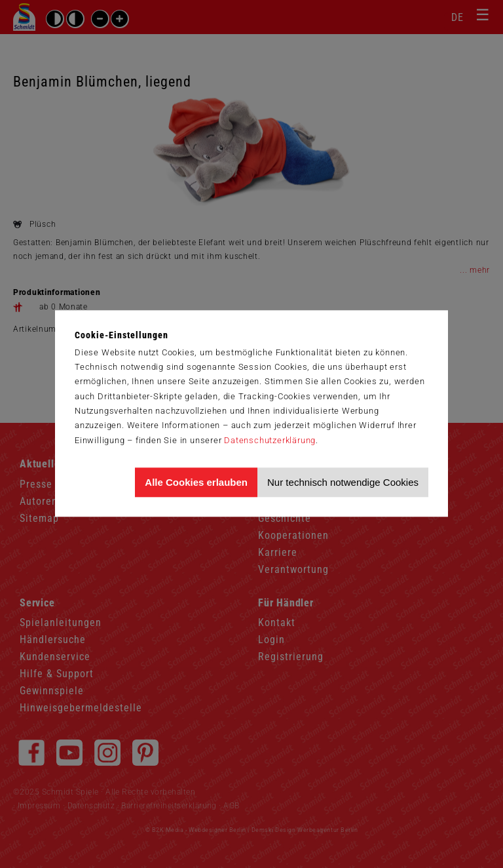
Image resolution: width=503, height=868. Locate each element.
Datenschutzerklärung (270, 440)
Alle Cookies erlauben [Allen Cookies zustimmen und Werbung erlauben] (196, 482)
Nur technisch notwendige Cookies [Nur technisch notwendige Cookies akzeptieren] (343, 482)
